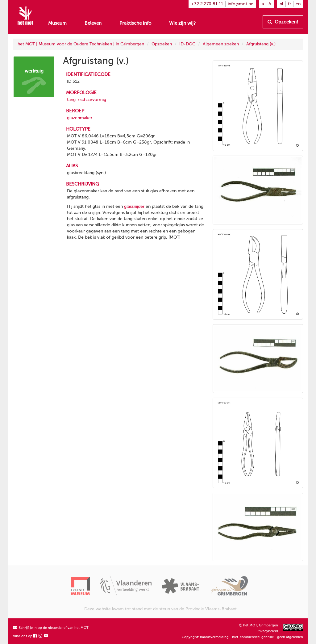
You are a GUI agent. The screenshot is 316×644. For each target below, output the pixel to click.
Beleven (93, 23)
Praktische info (135, 23)
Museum (57, 23)
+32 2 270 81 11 (207, 4)
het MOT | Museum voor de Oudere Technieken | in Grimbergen (81, 44)
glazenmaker (80, 118)
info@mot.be (241, 4)
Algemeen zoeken (221, 44)
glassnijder (134, 206)
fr (289, 4)
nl (281, 4)
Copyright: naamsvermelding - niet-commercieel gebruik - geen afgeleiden (242, 637)
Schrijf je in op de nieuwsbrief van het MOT (51, 628)
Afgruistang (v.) (261, 44)
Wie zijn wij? (182, 23)
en (298, 4)
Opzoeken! (283, 22)
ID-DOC (187, 44)
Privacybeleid (267, 631)
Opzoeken (162, 44)
